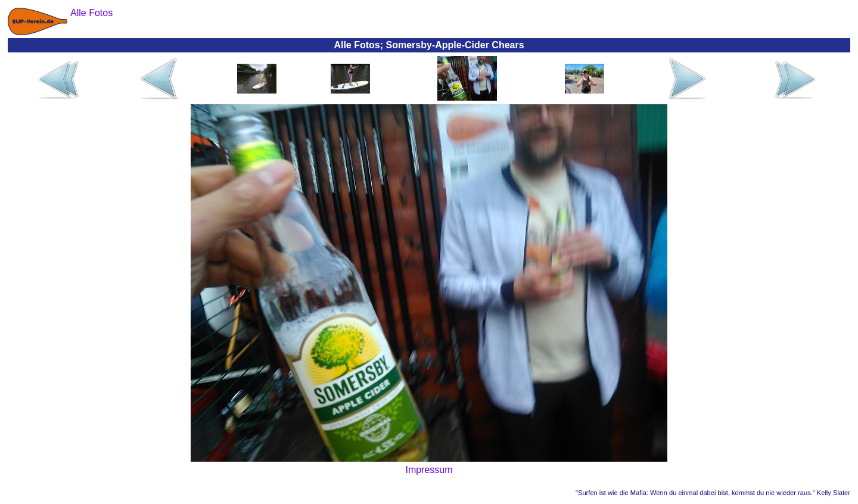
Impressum (429, 470)
